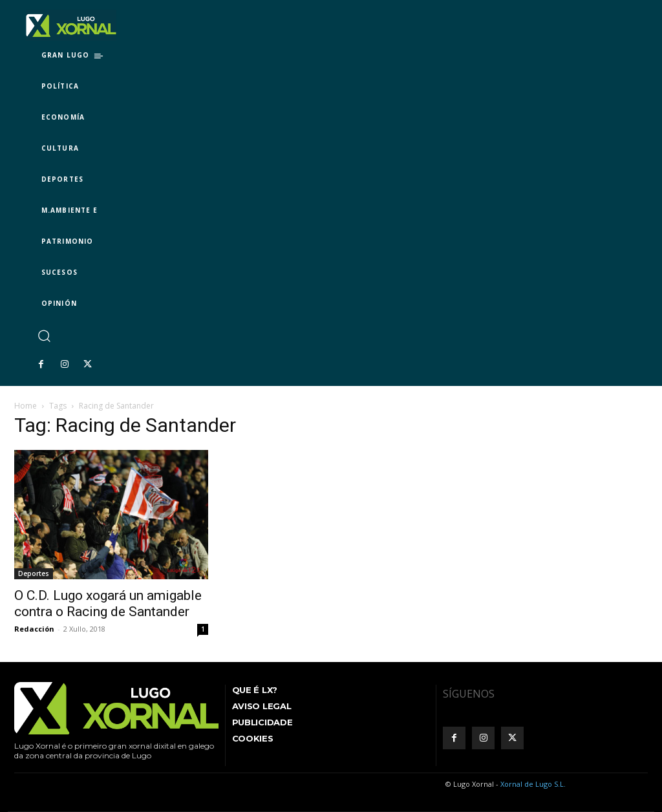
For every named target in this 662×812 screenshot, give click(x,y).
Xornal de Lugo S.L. (533, 784)
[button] (44, 335)
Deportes (34, 573)
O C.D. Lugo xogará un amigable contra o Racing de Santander (108, 604)
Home (26, 406)
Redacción (34, 629)
